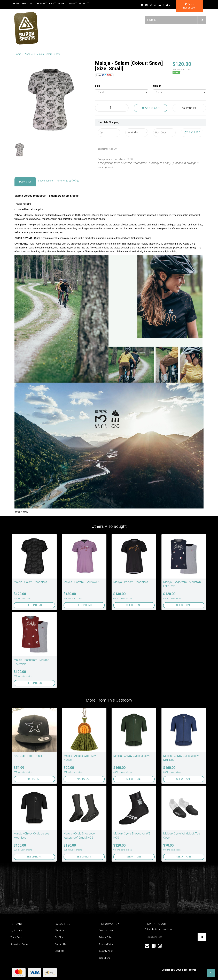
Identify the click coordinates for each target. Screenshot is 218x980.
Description (25, 182)
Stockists (59, 951)
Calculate (192, 132)
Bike (53, 3)
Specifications (46, 181)
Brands (42, 3)
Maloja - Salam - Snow (48, 54)
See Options (34, 605)
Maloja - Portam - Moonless (131, 582)
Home (16, 4)
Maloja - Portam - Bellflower (81, 582)
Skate (62, 3)
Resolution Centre (19, 944)
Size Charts (105, 958)
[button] (211, 973)
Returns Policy (106, 944)
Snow (73, 3)
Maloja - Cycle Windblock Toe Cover (182, 836)
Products (28, 3)
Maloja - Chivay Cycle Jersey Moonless (31, 836)
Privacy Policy (106, 937)
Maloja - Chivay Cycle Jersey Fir (133, 756)
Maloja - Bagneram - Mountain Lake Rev (182, 584)
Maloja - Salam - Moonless (30, 582)
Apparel (29, 54)
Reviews (68, 181)
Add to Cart (150, 108)
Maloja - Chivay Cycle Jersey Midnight (181, 758)
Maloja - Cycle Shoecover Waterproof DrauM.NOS (80, 836)
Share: (104, 75)
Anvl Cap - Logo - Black (28, 756)
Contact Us (60, 944)
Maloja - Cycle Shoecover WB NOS (132, 836)
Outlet (84, 3)
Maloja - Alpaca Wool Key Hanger (80, 758)
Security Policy (106, 951)
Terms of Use (106, 930)
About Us (60, 930)
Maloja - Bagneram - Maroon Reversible (31, 662)
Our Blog (59, 937)
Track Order (17, 937)
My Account (16, 930)
